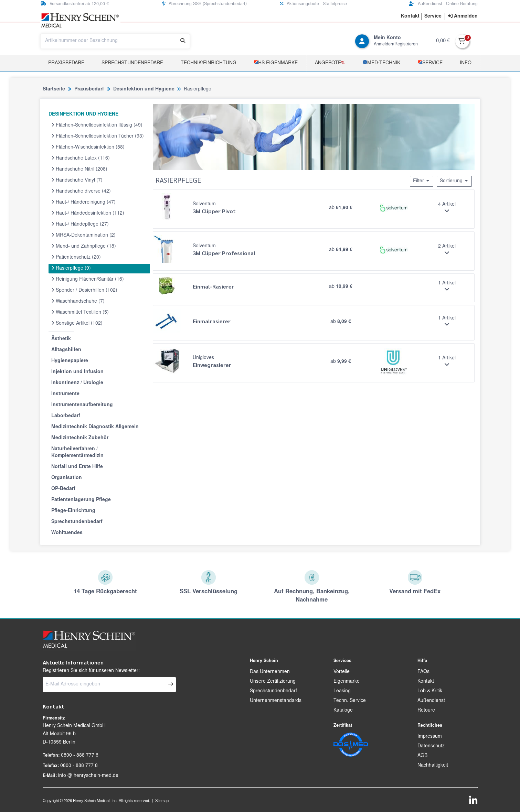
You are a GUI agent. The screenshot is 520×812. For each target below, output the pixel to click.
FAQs (423, 672)
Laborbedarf (66, 416)
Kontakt (426, 682)
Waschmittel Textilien (80, 312)
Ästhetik (61, 339)
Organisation (67, 478)
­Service (430, 63)
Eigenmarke (347, 682)
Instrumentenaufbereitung (82, 405)
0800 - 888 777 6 (80, 756)
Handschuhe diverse (81, 191)
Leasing (342, 691)
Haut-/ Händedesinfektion (88, 213)
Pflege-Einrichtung (73, 511)
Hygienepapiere (70, 361)
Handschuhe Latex (81, 158)
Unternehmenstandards (276, 701)
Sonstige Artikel (77, 323)
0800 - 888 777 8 (79, 766)
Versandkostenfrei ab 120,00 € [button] (75, 4)
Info (466, 63)
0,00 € (443, 41)
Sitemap (162, 801)
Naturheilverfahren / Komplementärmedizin (77, 453)
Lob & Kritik (430, 691)
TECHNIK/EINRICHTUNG (209, 63)
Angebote (330, 63)
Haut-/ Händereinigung (83, 202)
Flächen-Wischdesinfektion (88, 147)
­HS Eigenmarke (276, 63)
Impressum (430, 737)
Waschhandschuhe (78, 301)
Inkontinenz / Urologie (77, 383)
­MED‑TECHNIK (382, 63)
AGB (422, 756)
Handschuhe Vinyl (77, 180)
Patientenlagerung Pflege (81, 500)
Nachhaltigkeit (433, 766)
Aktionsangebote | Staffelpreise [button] (314, 4)
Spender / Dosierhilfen (84, 290)
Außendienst (431, 701)
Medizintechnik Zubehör (80, 438)
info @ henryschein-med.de (88, 776)
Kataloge (343, 711)
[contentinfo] (463, 17)
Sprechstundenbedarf (132, 63)
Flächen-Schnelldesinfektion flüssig (97, 125)
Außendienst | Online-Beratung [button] (443, 4)
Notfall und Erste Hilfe (77, 467)
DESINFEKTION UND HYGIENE (83, 115)
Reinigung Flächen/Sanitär (88, 279)
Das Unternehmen (270, 672)
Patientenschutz (76, 257)
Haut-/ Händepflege (80, 224)
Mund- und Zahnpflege (84, 246)
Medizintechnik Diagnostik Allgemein (95, 427)
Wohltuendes (67, 533)
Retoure (426, 711)
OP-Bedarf (63, 489)
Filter (422, 181)
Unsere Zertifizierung (273, 682)
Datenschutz (431, 746)
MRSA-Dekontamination (83, 235)
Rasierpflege (71, 268)
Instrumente (65, 394)
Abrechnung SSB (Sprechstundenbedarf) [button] (204, 4)
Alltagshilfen (66, 350)
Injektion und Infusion (77, 372)
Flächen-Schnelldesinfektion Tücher (98, 136)
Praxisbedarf (66, 63)
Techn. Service (350, 701)
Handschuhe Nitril (79, 169)
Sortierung (454, 181)
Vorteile (342, 672)
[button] (410, 17)
